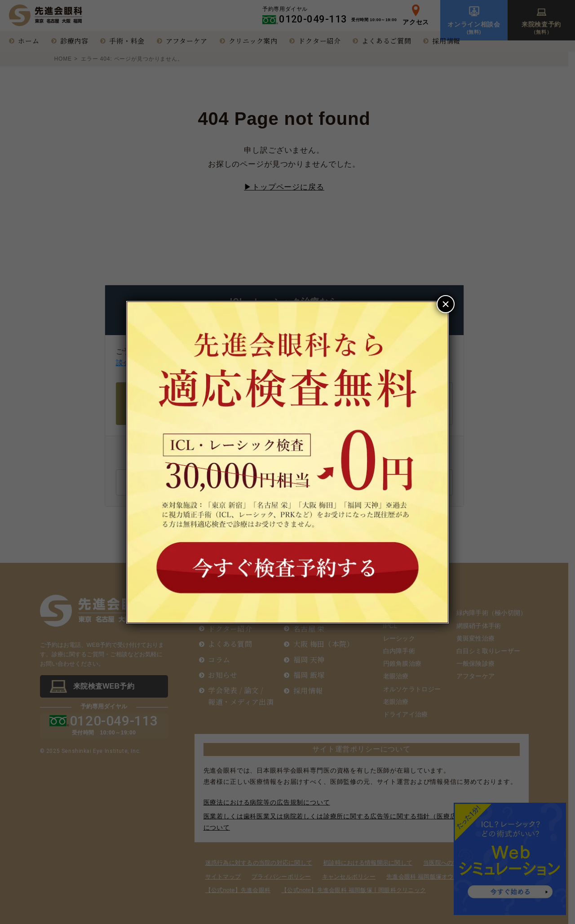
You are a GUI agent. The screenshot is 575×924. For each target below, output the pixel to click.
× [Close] (446, 304)
